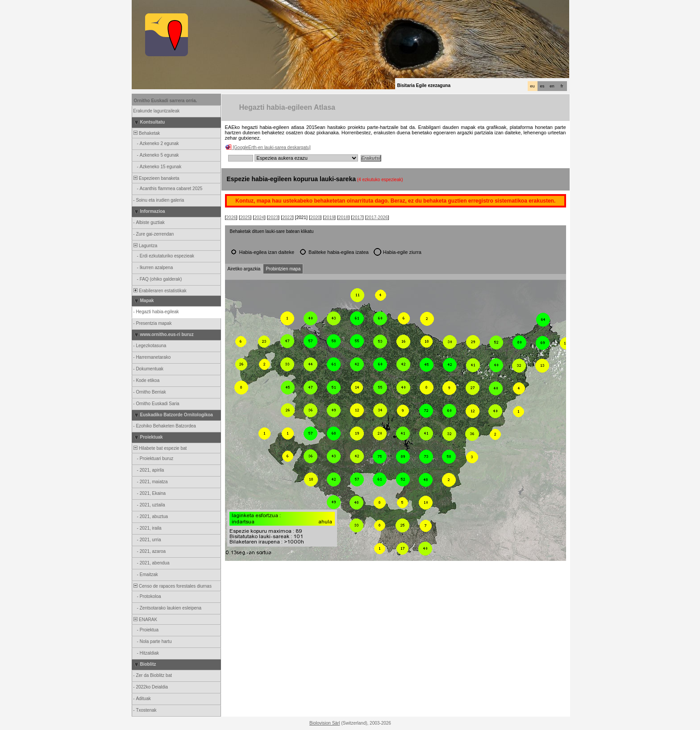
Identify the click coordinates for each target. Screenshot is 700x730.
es (542, 86)
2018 (343, 218)
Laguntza (145, 246)
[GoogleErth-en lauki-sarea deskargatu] (272, 147)
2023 (273, 218)
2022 (287, 218)
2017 (357, 218)
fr (562, 86)
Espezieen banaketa (156, 178)
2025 (245, 218)
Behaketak (146, 133)
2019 (329, 218)
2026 (231, 218)
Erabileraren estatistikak (160, 291)
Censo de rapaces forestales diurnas (172, 586)
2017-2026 (377, 218)
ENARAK (145, 620)
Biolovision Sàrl (325, 723)
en (552, 86)
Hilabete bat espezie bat (160, 448)
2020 (315, 218)
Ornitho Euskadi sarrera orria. (166, 101)
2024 (259, 218)
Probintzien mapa (283, 269)
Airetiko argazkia (244, 269)
